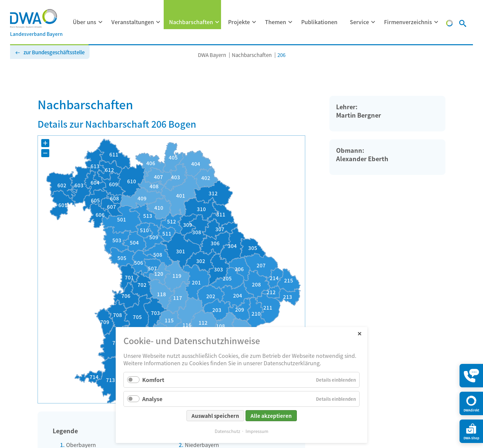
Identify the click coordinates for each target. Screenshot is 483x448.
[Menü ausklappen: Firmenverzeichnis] (436, 22)
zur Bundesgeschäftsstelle (54, 52)
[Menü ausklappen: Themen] (290, 22)
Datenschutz (227, 431)
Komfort (153, 380)
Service (359, 22)
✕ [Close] (359, 333)
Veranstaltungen (133, 22)
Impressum (257, 431)
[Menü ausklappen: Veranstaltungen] (158, 22)
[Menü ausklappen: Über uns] (101, 22)
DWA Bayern (212, 55)
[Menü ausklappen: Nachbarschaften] (217, 22)
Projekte (239, 22)
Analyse (152, 399)
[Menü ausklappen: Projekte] (254, 22)
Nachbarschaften (191, 22)
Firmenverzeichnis (408, 22)
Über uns (85, 22)
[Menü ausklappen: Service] (373, 22)
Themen (276, 22)
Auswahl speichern (215, 416)
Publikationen (319, 22)
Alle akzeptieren (271, 416)
